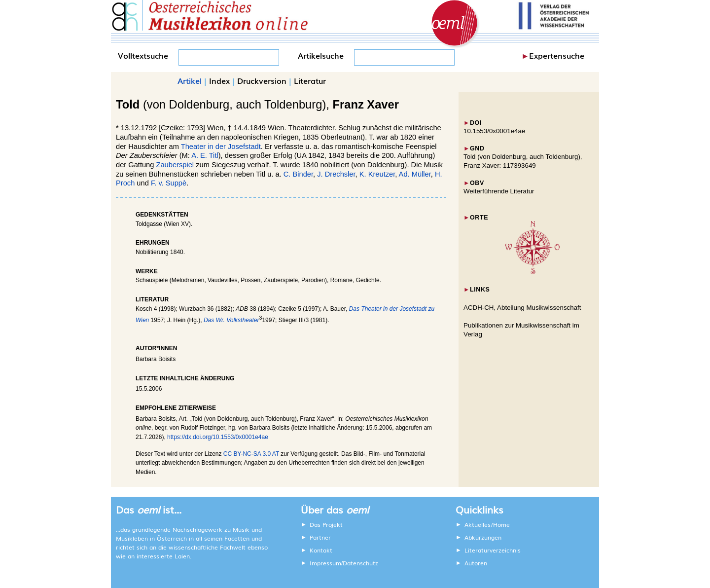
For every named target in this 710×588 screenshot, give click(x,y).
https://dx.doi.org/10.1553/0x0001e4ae (218, 437)
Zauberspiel (175, 165)
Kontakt (321, 550)
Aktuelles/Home (487, 524)
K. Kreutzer (377, 174)
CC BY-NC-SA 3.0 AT (251, 454)
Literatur (310, 80)
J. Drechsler (336, 174)
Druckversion (262, 80)
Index (219, 80)
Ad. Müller (415, 174)
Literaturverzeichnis (493, 550)
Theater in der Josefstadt (221, 147)
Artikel (190, 80)
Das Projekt (326, 524)
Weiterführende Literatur (499, 191)
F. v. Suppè (169, 183)
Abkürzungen (483, 537)
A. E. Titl (205, 155)
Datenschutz (360, 563)
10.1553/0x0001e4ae (494, 131)
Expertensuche (557, 55)
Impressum (325, 563)
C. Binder (298, 174)
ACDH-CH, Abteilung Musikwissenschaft (522, 308)
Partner (320, 537)
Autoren (476, 563)
